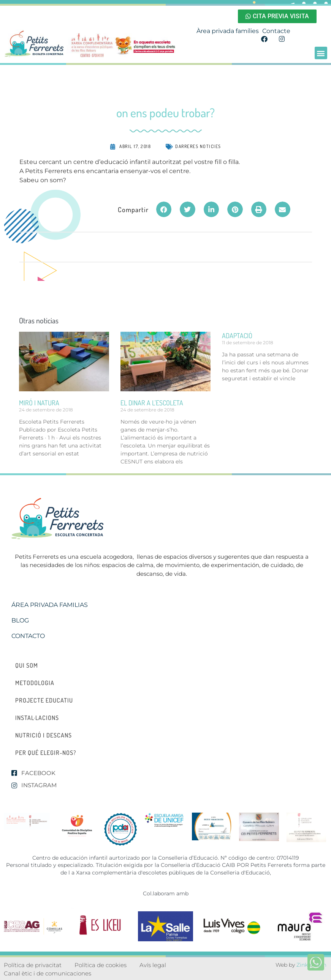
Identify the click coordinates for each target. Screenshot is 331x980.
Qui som (27, 665)
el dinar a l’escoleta (152, 403)
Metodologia (35, 683)
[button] (321, 53)
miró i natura (39, 403)
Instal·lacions (37, 718)
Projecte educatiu (44, 700)
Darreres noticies (198, 146)
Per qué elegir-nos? (46, 753)
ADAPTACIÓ (237, 336)
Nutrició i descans (44, 735)
